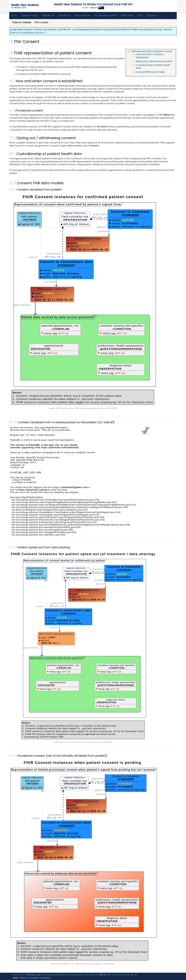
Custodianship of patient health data (153, 67)
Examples (64, 16)
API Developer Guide (105, 16)
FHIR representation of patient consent (152, 51)
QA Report (45, 978)
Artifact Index (127, 16)
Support (151, 16)
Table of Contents (29, 978)
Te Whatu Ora (33, 975)
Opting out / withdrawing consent (154, 61)
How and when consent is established (150, 56)
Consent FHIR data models (150, 72)
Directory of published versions (27, 33)
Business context (29, 16)
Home (14, 16)
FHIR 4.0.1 (104, 975)
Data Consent (82, 16)
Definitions (48, 16)
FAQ (140, 16)
